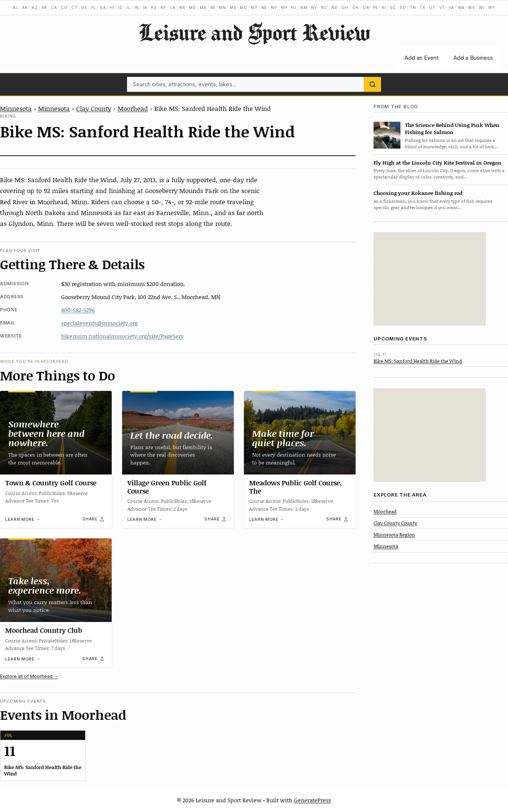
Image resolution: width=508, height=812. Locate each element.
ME (182, 7)
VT (442, 7)
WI (482, 7)
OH (345, 7)
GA (103, 7)
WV (472, 7)
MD (193, 7)
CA (54, 7)
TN (413, 7)
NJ (294, 7)
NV (274, 7)
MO (244, 7)
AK (25, 7)
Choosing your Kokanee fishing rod (418, 193)
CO (64, 7)
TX (422, 7)
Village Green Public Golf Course (167, 487)
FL (94, 7)
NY (314, 7)
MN (222, 7)
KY (164, 7)
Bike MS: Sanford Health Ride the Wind (418, 361)
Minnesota (16, 108)
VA (451, 7)
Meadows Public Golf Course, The (295, 487)
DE (84, 7)
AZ (35, 7)
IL (129, 7)
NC (324, 7)
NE (264, 7)
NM (304, 7)
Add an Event (422, 58)
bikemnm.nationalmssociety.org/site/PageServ (123, 336)
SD (403, 7)
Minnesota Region (394, 535)
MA (203, 7)
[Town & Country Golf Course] (56, 433)
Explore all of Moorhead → (29, 676)
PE (375, 7)
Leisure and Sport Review (254, 32)
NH (284, 7)
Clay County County (395, 523)
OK (356, 7)
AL (16, 7)
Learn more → (23, 519)
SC (393, 7)
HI (112, 7)
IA (145, 7)
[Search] (372, 84)
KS (154, 7)
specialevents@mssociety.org (100, 323)
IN (137, 7)
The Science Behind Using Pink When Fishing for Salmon (452, 128)
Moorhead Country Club (44, 630)
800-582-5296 (78, 310)
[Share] (93, 519)
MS (233, 7)
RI (384, 7)
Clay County (94, 108)
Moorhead (133, 108)
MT (254, 7)
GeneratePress (312, 800)
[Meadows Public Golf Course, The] (300, 433)
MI (213, 7)
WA (461, 7)
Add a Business (473, 58)
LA (173, 7)
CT (75, 7)
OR (366, 7)
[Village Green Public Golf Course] (178, 433)
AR (44, 7)
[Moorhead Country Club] (56, 580)
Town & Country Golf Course (51, 483)
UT (432, 7)
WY (492, 7)
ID (120, 7)
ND (335, 7)
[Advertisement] (430, 279)
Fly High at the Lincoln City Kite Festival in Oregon (437, 163)
